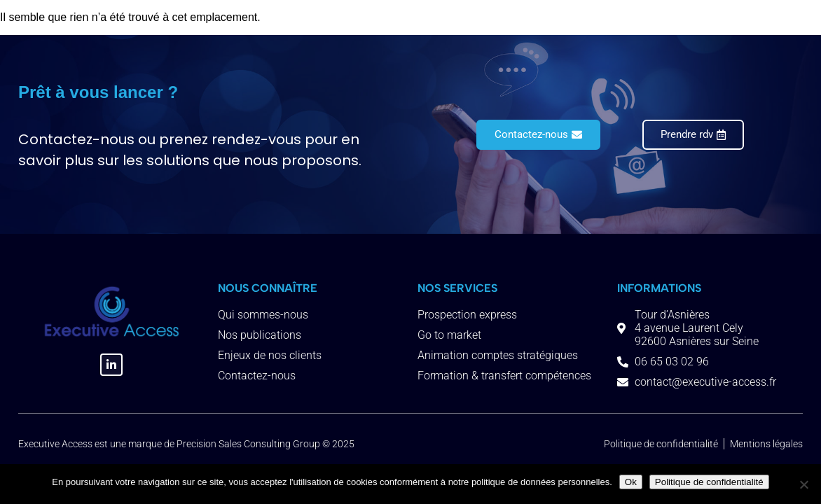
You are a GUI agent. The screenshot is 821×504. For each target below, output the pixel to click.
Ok (631, 482)
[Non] (803, 484)
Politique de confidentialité (709, 482)
